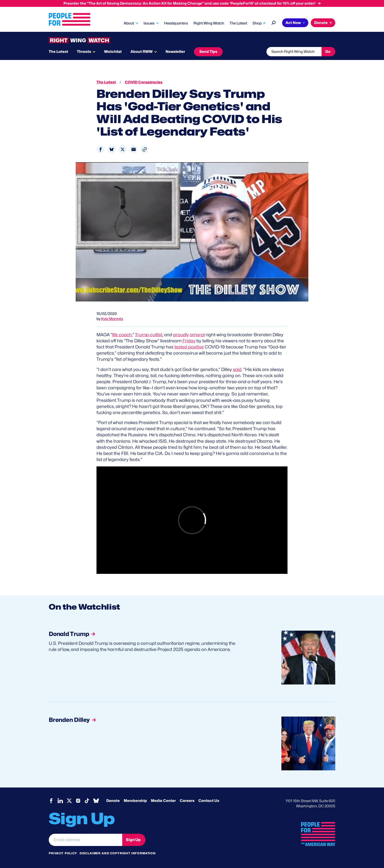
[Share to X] (123, 149)
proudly (181, 335)
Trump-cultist (149, 335)
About (129, 23)
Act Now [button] (293, 23)
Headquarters (176, 23)
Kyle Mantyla (112, 319)
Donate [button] (321, 23)
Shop (257, 23)
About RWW (142, 52)
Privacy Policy (63, 853)
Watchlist (113, 52)
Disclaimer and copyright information (118, 853)
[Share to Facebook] (101, 149)
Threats (84, 52)
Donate (113, 801)
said (237, 369)
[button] (145, 149)
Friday (189, 341)
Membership (135, 801)
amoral (197, 335)
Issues (149, 23)
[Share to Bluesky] (112, 149)
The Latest (238, 23)
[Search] (274, 22)
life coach (122, 335)
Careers (187, 801)
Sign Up (133, 840)
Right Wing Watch (209, 23)
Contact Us (209, 801)
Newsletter (175, 52)
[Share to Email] (134, 149)
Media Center (163, 801)
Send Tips (208, 52)
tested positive (189, 347)
